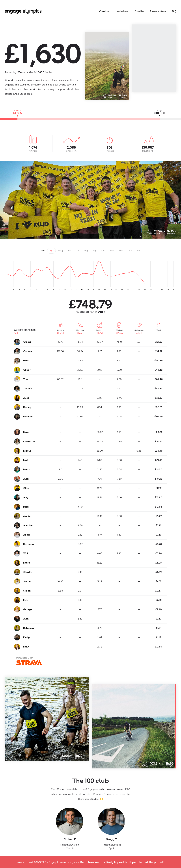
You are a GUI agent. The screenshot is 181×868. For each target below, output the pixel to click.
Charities (140, 11)
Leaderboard (122, 11)
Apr (51, 251)
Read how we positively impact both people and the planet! (122, 862)
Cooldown (105, 11)
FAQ (174, 11)
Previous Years (158, 11)
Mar (43, 251)
